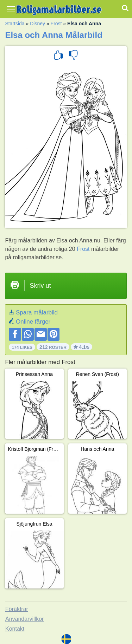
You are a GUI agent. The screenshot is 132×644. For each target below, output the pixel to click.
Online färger (33, 322)
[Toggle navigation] (11, 9)
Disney (37, 24)
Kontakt (15, 629)
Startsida (15, 24)
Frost (56, 24)
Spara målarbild (37, 313)
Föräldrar (17, 609)
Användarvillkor (24, 619)
